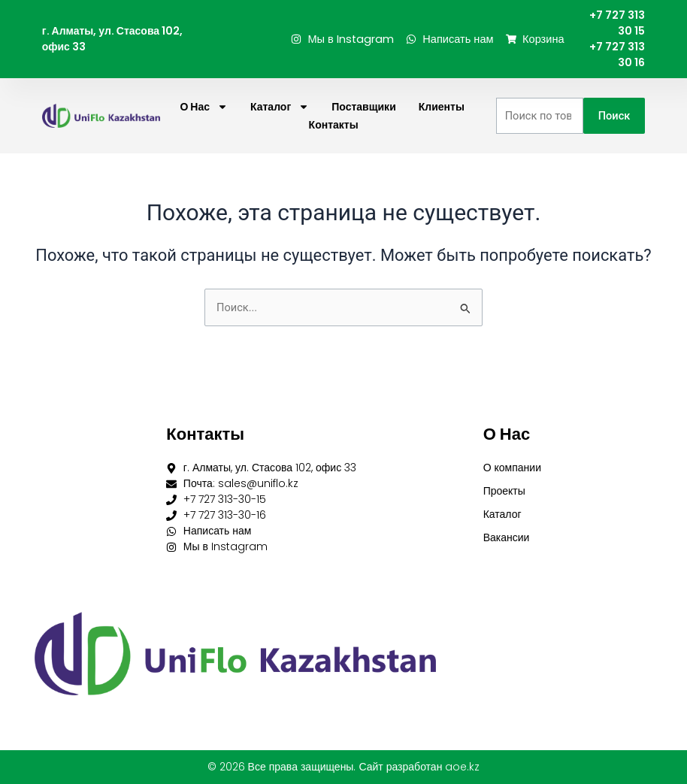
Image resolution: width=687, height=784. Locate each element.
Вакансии (507, 537)
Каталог (280, 107)
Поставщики (364, 107)
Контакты (334, 125)
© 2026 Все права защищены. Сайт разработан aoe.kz (344, 767)
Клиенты (442, 107)
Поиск (614, 116)
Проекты (504, 491)
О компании (512, 468)
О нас (204, 107)
